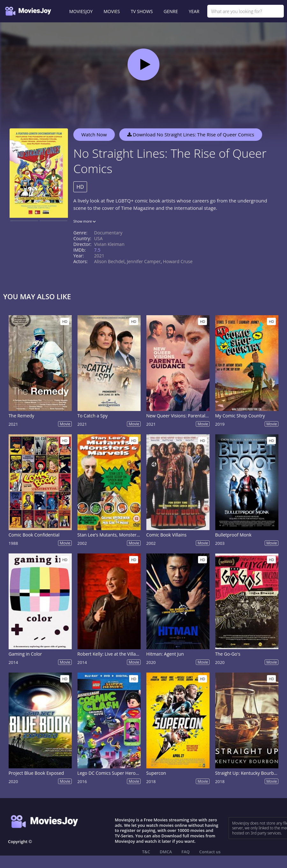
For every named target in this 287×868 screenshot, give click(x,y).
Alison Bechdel (109, 261)
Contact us (210, 852)
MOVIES (112, 11)
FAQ (186, 852)
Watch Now (94, 134)
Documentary (108, 233)
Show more (85, 221)
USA (98, 238)
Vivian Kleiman (109, 244)
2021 (99, 256)
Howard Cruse (178, 261)
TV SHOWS (142, 11)
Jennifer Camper (144, 261)
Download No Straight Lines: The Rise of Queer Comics (191, 134)
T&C (146, 852)
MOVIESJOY (81, 11)
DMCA (166, 852)
